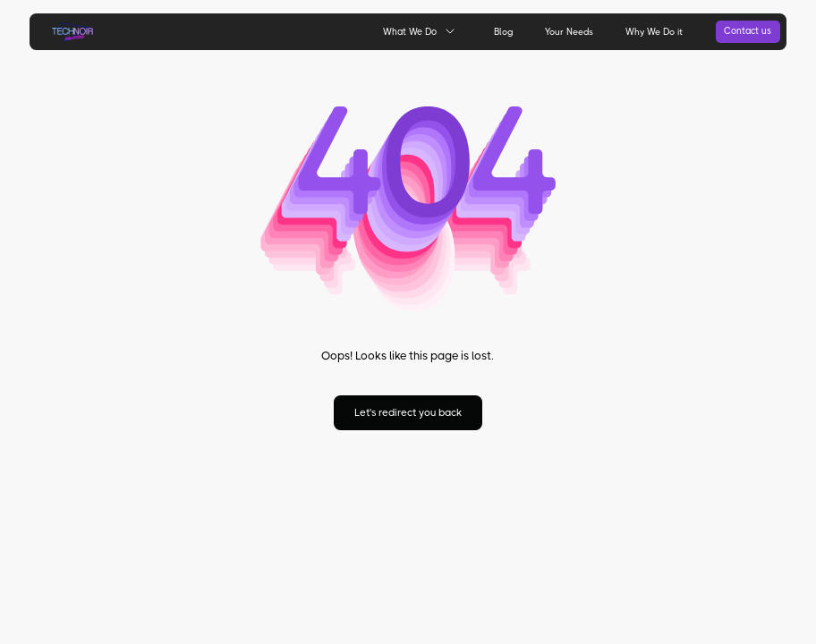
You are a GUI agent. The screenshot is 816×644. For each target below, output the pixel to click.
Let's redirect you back (408, 413)
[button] (418, 32)
